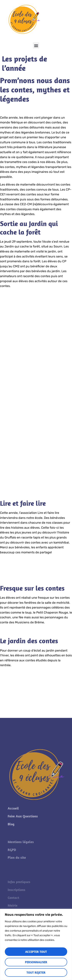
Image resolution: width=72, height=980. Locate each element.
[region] (36, 944)
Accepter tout (36, 952)
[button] (36, 45)
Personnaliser (36, 962)
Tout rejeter (36, 972)
